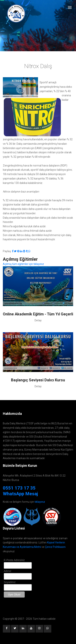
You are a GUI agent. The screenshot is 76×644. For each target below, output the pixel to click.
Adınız (8, 571)
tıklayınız (40, 502)
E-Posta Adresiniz (14, 560)
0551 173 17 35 (19, 488)
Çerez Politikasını (55, 547)
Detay (38, 320)
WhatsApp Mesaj (20, 494)
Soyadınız (10, 582)
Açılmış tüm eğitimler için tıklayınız (23, 264)
